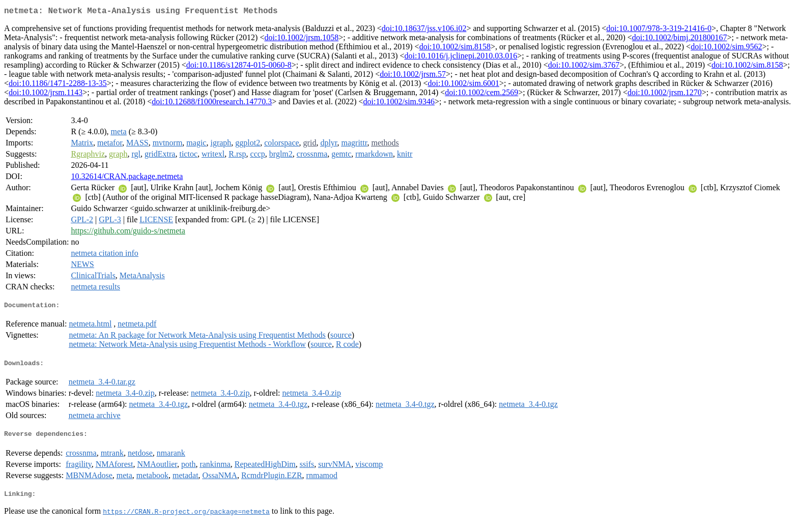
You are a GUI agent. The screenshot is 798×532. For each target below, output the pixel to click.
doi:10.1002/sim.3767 (584, 67)
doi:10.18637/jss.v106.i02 (424, 30)
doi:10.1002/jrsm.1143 (46, 94)
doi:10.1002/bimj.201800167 (680, 39)
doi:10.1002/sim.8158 (455, 49)
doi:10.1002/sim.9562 (726, 49)
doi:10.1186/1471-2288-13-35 (58, 85)
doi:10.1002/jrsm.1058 (301, 39)
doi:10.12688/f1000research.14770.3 (212, 104)
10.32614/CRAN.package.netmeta (127, 178)
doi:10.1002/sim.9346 (399, 104)
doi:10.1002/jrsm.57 (413, 76)
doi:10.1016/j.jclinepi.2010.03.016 (461, 58)
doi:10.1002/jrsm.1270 (665, 94)
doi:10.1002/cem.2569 (481, 94)
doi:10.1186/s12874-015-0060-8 (239, 67)
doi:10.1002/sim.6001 (463, 85)
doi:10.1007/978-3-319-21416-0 (659, 30)
